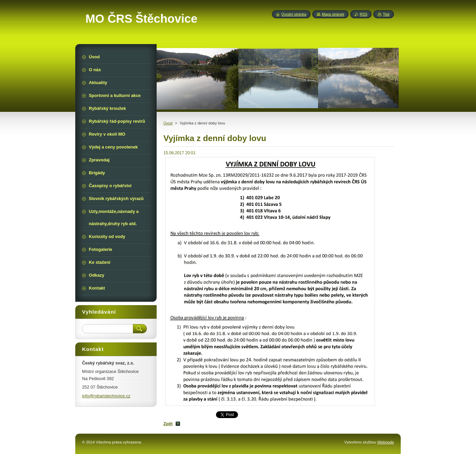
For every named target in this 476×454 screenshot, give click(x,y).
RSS (363, 14)
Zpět (168, 424)
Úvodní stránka (294, 14)
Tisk (386, 14)
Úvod (168, 123)
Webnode (386, 442)
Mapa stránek (333, 14)
